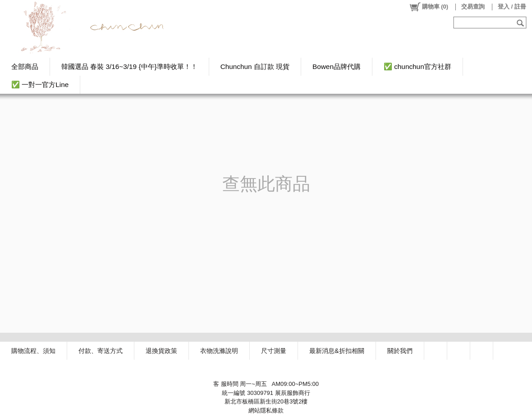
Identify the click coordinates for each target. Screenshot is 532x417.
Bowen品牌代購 (337, 66)
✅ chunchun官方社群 (417, 66)
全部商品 (25, 66)
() (429, 7)
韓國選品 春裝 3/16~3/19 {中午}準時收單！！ (129, 66)
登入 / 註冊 (512, 7)
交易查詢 (473, 7)
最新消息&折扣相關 (337, 351)
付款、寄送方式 (101, 351)
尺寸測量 (274, 351)
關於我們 (400, 351)
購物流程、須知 (33, 351)
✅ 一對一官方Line (40, 85)
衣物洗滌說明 (219, 351)
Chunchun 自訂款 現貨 (255, 66)
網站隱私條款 (266, 410)
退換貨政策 (161, 351)
